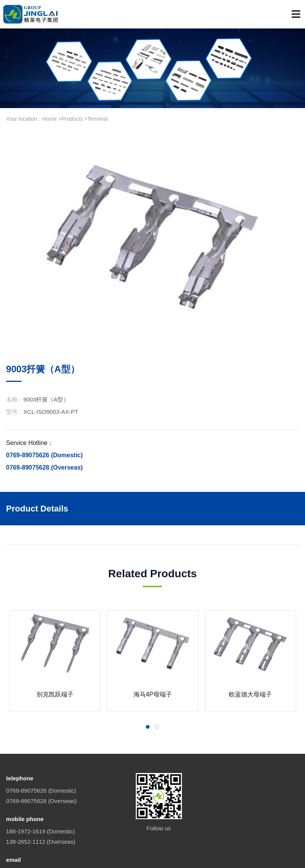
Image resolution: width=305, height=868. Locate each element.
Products (72, 119)
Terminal (97, 119)
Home (49, 119)
